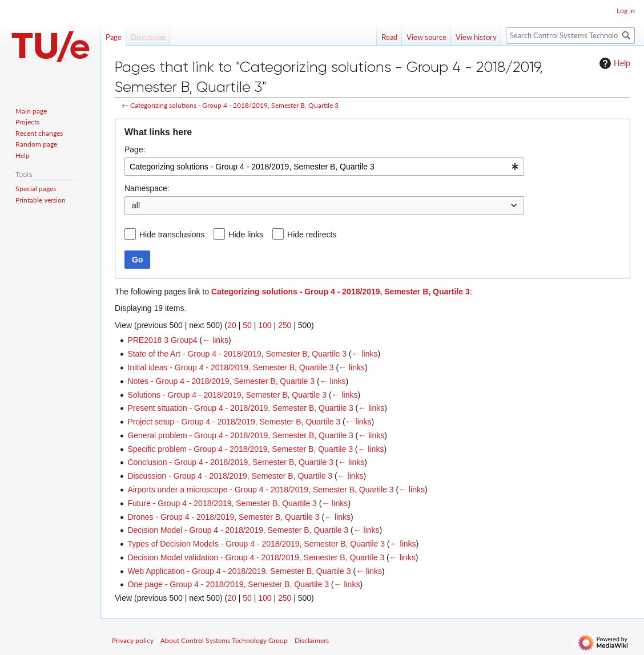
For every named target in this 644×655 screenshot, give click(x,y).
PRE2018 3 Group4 (162, 340)
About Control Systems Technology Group (224, 640)
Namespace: (147, 188)
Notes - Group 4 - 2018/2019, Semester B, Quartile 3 (221, 381)
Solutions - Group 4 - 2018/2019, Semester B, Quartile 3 (227, 395)
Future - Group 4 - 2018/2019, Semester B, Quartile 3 (222, 503)
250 (285, 325)
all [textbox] (136, 205)
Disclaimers (312, 640)
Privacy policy (133, 640)
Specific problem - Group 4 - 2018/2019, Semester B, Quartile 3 (240, 449)
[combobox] (324, 167)
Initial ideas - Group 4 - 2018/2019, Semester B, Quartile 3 (230, 367)
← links (215, 340)
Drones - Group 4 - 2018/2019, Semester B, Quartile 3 (223, 517)
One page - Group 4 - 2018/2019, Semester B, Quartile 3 (228, 584)
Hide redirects (312, 234)
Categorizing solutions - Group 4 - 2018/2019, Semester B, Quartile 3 (234, 105)
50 (247, 325)
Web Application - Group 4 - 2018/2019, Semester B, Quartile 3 (239, 571)
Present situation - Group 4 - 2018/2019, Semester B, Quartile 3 (240, 408)
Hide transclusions (172, 234)
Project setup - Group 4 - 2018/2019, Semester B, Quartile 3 (234, 422)
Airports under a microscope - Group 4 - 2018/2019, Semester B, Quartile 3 (260, 490)
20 (232, 325)
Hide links (246, 234)
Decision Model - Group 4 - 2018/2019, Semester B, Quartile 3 (238, 530)
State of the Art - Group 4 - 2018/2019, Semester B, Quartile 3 (237, 354)
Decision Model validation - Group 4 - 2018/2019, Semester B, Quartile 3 (256, 557)
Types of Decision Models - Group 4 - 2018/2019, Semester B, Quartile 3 (256, 544)
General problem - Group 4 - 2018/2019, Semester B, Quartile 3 (240, 435)
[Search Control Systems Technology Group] (570, 36)
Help (613, 63)
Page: (135, 149)
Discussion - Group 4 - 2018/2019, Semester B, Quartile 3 (230, 476)
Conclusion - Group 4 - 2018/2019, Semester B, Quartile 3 (230, 462)
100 (265, 325)
